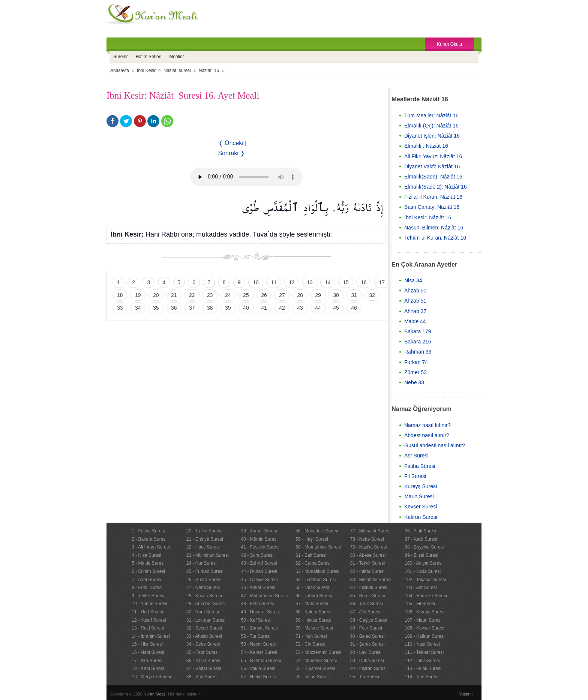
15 (346, 282)
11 (274, 282)
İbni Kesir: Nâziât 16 (428, 217)
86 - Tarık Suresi (367, 604)
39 (228, 308)
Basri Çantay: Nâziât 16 (432, 207)
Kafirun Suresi (421, 517)
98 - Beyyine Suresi (424, 547)
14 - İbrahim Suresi (151, 636)
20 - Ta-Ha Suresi (204, 531)
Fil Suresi (415, 476)
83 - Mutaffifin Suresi (371, 580)
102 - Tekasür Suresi (425, 580)
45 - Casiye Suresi (259, 580)
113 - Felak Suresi (423, 669)
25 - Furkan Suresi (205, 571)
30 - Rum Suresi (203, 612)
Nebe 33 (414, 382)
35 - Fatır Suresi (202, 652)
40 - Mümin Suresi (259, 539)
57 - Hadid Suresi (258, 677)
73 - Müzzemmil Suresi (318, 652)
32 (372, 295)
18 (120, 295)
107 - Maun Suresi (423, 620)
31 (354, 295)
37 (192, 308)
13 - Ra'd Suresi (148, 628)
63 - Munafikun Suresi (317, 571)
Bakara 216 (418, 342)
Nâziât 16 (209, 70)
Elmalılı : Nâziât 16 (426, 146)
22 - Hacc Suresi (203, 547)
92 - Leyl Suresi (366, 652)
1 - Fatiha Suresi (148, 531)
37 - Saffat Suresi (204, 669)
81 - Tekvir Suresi (367, 563)
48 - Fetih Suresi (257, 604)
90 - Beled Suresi (367, 636)
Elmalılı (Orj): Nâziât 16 (431, 126)
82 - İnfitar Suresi (367, 571)
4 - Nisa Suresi (146, 555)
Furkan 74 (416, 362)
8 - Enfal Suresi (147, 588)
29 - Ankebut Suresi (206, 604)
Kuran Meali (155, 694)
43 (300, 308)
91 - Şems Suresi (367, 644)
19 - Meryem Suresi (151, 677)
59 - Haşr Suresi (312, 539)
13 (310, 282)
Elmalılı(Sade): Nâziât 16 (433, 177)
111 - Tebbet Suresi (424, 652)
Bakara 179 (418, 331)
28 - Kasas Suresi (204, 596)
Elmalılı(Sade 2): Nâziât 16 (436, 187)
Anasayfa (120, 70)
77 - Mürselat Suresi (370, 531)
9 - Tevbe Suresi (148, 596)
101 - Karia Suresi (423, 571)
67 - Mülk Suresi (312, 604)
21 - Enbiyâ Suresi (205, 539)
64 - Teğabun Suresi (316, 580)
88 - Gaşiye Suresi (369, 620)
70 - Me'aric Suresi (314, 628)
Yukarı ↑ (466, 694)
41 (264, 308)
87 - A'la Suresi (365, 612)
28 (300, 295)
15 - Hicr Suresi (147, 644)
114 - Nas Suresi (421, 677)
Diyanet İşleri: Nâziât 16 (432, 136)
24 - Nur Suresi (202, 563)
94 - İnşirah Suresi (368, 669)
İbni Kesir (146, 70)
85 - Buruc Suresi (368, 596)
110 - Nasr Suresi (422, 644)
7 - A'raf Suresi (146, 580)
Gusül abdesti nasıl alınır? (435, 445)
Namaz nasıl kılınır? (427, 425)
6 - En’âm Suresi (148, 571)
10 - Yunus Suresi (149, 604)
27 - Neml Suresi (203, 588)
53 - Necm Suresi (258, 644)
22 (192, 295)
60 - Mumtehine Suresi (318, 547)
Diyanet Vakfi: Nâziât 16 (432, 166)
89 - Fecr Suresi (366, 628)
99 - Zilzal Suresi (421, 555)
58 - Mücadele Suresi (317, 531)
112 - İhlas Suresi (422, 661)
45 (336, 308)
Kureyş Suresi (421, 486)
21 (174, 295)
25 (246, 295)
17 (382, 282)
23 (210, 295)
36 (174, 308)
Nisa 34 (413, 280)
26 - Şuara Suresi (204, 580)
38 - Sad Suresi (202, 677)
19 (138, 295)
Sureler (121, 57)
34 (138, 308)
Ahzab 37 (415, 311)
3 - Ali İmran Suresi (151, 547)
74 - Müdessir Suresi (316, 661)
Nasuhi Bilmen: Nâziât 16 (434, 228)
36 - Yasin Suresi (203, 661)
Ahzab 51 (415, 301)
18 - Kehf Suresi (148, 669)
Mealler (176, 57)
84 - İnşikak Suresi (369, 588)
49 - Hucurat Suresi (260, 612)
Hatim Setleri (149, 57)
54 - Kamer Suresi (259, 652)
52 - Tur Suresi (256, 636)
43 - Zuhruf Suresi (259, 563)
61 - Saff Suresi (311, 555)
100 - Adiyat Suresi (424, 563)
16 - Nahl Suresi (148, 652)
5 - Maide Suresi (148, 563)
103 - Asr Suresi (421, 588)
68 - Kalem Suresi (313, 612)
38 (210, 308)
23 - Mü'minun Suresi (208, 555)
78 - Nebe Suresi (367, 539)
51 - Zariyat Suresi (259, 628)
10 (256, 282)
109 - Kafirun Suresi (424, 636)
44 (318, 308)
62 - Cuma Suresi (313, 563)
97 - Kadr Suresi (421, 539)
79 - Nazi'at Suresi (369, 547)
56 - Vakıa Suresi (258, 669)
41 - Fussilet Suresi (260, 547)
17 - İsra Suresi (147, 661)
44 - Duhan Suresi (259, 571)
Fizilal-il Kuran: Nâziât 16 (433, 197)
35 (156, 308)
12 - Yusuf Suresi (149, 620)
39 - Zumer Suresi (259, 531)
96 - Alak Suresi (420, 531)
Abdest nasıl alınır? (427, 435)
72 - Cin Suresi (310, 644)
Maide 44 (415, 321)
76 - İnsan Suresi (313, 677)
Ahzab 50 (415, 291)
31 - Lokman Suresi (206, 620)
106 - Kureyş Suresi (424, 612)
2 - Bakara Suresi (149, 539)
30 (336, 295)
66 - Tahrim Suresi (314, 596)
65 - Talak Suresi (312, 588)
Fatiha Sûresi (420, 466)
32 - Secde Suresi (204, 628)
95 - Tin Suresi (365, 677)
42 (282, 308)
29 (318, 295)
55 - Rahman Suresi (261, 661)
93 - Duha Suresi (367, 661)
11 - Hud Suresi (147, 612)
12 (292, 282)
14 (328, 282)
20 (156, 295)
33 (120, 308)
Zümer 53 (415, 372)
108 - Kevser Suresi (424, 628)
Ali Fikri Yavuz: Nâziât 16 (433, 156)
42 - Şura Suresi (257, 555)
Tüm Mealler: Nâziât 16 (431, 115)
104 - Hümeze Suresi (426, 596)
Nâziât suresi (177, 70)
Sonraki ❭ (232, 153)
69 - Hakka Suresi (313, 620)
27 (282, 295)
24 (228, 295)
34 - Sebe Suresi (203, 644)
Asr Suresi (416, 456)
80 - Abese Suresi (368, 555)
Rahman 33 (418, 352)
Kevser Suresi (421, 507)
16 (364, 282)
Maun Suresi (419, 496)
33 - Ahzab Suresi (204, 636)
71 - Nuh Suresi (311, 636)
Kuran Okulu (449, 44)
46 (354, 308)
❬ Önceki (231, 143)
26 (264, 295)
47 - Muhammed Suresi (264, 596)
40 (246, 308)
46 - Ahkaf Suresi (258, 588)
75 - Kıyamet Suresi (315, 669)
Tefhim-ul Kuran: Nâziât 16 (435, 238)
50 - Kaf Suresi (256, 620)
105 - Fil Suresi (420, 604)
